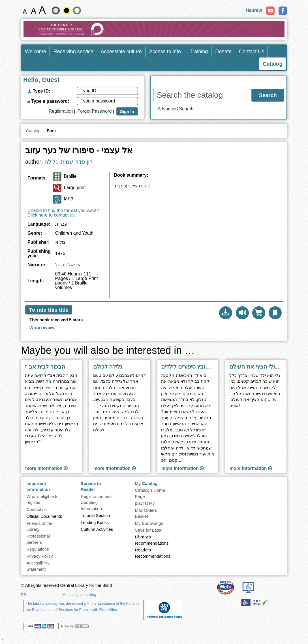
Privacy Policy (39, 556)
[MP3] (57, 199)
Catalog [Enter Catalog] (273, 64)
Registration (61, 111)
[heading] (198, 177)
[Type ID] (107, 91)
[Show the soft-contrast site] (56, 10)
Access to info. (166, 52)
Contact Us (252, 52)
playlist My (145, 503)
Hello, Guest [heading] (41, 80)
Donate (223, 52)
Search (268, 95)
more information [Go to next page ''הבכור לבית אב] (46, 468)
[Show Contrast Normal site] (77, 10)
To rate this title (49, 310)
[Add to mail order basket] (259, 313)
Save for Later (148, 530)
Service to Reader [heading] (91, 486)
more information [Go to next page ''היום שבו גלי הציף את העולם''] (251, 468)
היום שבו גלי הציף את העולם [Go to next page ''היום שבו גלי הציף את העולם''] (256, 367)
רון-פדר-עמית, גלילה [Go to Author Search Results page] (69, 162)
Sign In (127, 111)
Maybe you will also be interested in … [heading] (108, 351)
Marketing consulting (79, 595)
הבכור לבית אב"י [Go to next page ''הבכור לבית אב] (45, 367)
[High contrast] (67, 10)
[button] (226, 313)
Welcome (36, 52)
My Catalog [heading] (146, 483)
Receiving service (73, 52)
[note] (164, 610)
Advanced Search (176, 109)
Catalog (33, 131)
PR (23, 595)
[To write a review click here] (42, 327)
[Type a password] (107, 101)
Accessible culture (121, 52)
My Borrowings (149, 523)
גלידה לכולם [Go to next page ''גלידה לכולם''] (108, 367)
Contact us (37, 509)
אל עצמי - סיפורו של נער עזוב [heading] (79, 150)
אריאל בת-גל (68, 265)
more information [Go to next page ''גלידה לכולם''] (115, 468)
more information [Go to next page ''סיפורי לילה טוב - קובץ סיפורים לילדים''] (183, 468)
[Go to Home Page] (154, 29)
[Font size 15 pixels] (25, 10)
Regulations (38, 549)
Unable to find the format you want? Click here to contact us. (63, 213)
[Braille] (57, 177)
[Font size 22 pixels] (42, 10)
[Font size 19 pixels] (34, 10)
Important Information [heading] (38, 486)
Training (199, 52)
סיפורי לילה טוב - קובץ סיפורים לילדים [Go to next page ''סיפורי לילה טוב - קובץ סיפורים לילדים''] (188, 367)
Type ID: (39, 91)
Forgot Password (95, 111)
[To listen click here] (242, 313)
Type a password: (48, 101)
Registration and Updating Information (96, 502)
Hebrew (254, 10)
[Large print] (57, 188)
